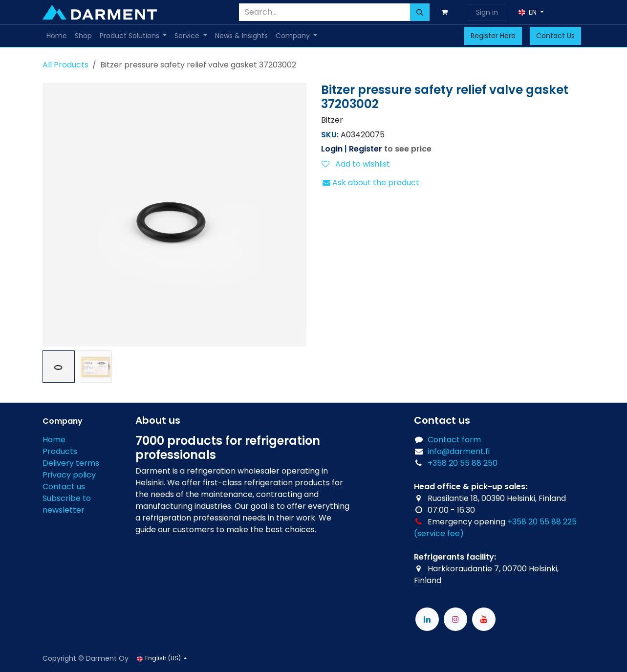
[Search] (420, 12)
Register (366, 149)
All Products (65, 65)
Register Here (493, 36)
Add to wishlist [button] (356, 164)
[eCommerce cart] (447, 12)
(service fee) (439, 533)
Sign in (487, 12)
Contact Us (555, 36)
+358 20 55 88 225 (542, 522)
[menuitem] (57, 36)
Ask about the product (371, 183)
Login (332, 149)
